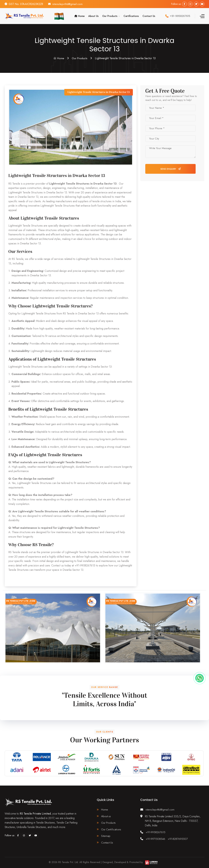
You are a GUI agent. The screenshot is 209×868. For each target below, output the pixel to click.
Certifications (131, 16)
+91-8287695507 (179, 838)
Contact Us (149, 16)
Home (79, 16)
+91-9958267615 (156, 832)
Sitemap (106, 836)
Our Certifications (111, 829)
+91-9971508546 (156, 838)
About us (106, 816)
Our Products (110, 16)
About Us (93, 16)
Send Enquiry (171, 168)
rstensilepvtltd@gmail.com (68, 4)
